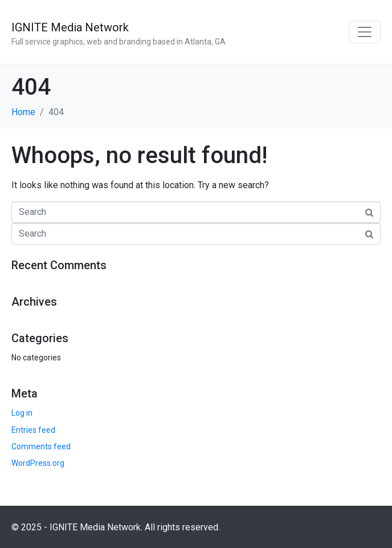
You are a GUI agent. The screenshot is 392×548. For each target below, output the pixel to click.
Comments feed (41, 446)
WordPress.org (38, 463)
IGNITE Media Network (70, 27)
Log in (22, 413)
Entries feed (33, 430)
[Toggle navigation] (365, 32)
